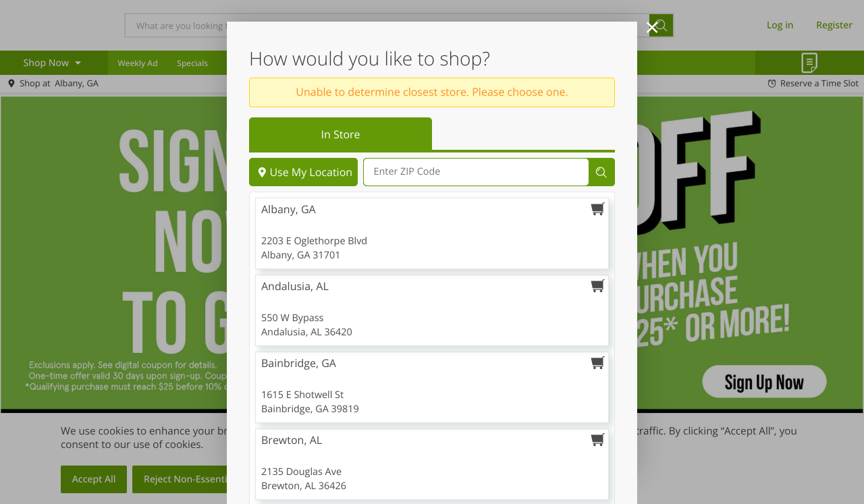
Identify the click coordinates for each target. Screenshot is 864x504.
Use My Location (303, 172)
